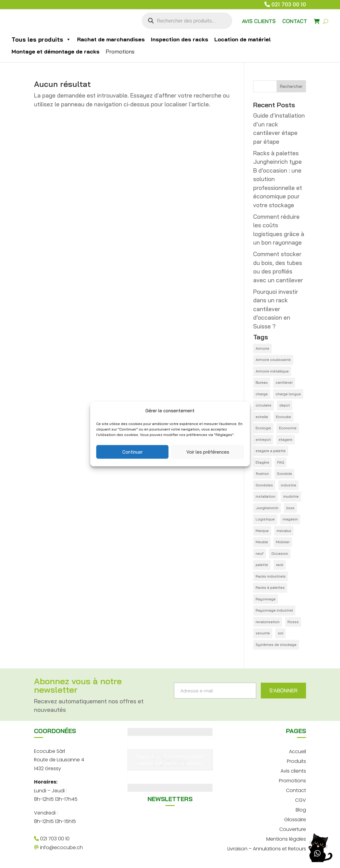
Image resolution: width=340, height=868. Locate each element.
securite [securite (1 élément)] (263, 633)
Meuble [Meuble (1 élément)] (262, 542)
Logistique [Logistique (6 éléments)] (265, 519)
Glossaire (295, 819)
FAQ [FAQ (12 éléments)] (281, 462)
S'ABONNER (283, 690)
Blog (301, 809)
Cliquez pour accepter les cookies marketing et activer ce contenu (170, 760)
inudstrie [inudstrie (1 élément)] (291, 496)
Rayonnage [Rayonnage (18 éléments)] (266, 599)
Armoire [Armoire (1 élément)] (262, 348)
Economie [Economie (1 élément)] (288, 428)
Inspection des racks (180, 39)
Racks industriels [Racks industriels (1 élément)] (271, 576)
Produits (296, 761)
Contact (296, 790)
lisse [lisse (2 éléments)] (290, 508)
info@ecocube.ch (58, 847)
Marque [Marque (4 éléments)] (262, 531)
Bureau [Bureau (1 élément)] (262, 382)
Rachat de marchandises (111, 39)
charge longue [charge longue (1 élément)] (288, 394)
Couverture (293, 829)
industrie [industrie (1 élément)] (289, 485)
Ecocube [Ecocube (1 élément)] (284, 417)
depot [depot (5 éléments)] (285, 405)
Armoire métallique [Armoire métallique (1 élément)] (272, 371)
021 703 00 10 (289, 4)
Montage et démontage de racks (56, 51)
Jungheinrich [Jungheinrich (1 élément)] (267, 508)
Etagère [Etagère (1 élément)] (262, 462)
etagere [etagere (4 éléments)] (286, 439)
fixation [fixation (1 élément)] (262, 473)
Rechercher (291, 86)
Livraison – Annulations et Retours (267, 848)
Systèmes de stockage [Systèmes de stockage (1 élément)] (276, 645)
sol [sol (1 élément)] (280, 633)
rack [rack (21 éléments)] (280, 565)
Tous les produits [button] (41, 39)
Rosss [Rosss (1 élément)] (293, 622)
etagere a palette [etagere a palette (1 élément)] (271, 451)
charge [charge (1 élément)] (262, 394)
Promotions (120, 51)
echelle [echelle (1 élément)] (262, 417)
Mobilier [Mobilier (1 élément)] (283, 542)
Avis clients (293, 770)
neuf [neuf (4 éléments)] (260, 553)
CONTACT (295, 21)
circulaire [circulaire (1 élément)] (263, 405)
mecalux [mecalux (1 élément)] (284, 531)
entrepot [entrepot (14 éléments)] (263, 439)
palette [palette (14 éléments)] (262, 565)
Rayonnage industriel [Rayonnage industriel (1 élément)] (274, 610)
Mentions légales (286, 838)
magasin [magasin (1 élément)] (290, 519)
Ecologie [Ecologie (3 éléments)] (263, 428)
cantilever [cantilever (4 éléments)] (284, 382)
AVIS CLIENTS (259, 21)
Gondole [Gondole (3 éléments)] (284, 473)
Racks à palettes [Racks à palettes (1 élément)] (270, 587)
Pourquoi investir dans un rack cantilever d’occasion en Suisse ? (276, 309)
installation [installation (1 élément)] (265, 496)
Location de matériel (243, 39)
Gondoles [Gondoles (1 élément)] (264, 485)
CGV (301, 799)
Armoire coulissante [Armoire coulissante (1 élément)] (273, 360)
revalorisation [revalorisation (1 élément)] (268, 622)
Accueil (297, 751)
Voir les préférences (208, 452)
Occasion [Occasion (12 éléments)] (280, 553)
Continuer (133, 452)
